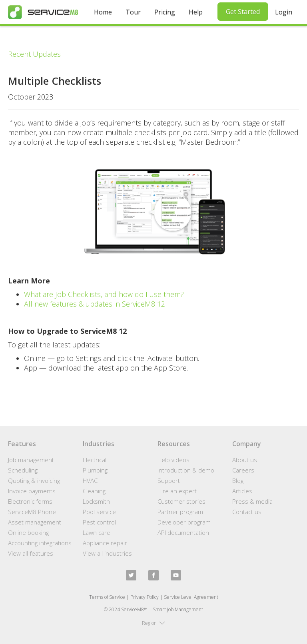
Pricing (165, 12)
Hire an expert (177, 491)
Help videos (173, 460)
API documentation (183, 532)
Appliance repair (105, 543)
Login (284, 12)
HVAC (90, 481)
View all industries (107, 553)
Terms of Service (107, 597)
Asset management (35, 522)
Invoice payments (32, 491)
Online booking (28, 532)
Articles (242, 491)
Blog (238, 481)
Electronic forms (30, 501)
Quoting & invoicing (34, 481)
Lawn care (97, 532)
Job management (31, 460)
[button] (153, 623)
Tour (133, 12)
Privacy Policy (145, 597)
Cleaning (94, 491)
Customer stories (181, 501)
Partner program (180, 512)
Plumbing (95, 470)
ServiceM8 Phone (32, 512)
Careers (243, 470)
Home (103, 12)
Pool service (99, 512)
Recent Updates (34, 54)
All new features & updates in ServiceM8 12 (95, 304)
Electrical (95, 460)
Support (169, 481)
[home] (43, 12)
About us (245, 460)
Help (196, 12)
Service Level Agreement (191, 597)
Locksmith (96, 501)
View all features (31, 553)
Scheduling (23, 470)
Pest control (99, 522)
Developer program (184, 522)
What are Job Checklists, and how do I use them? (104, 294)
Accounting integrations (40, 543)
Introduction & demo (186, 470)
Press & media (252, 501)
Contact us (247, 512)
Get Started (243, 12)
